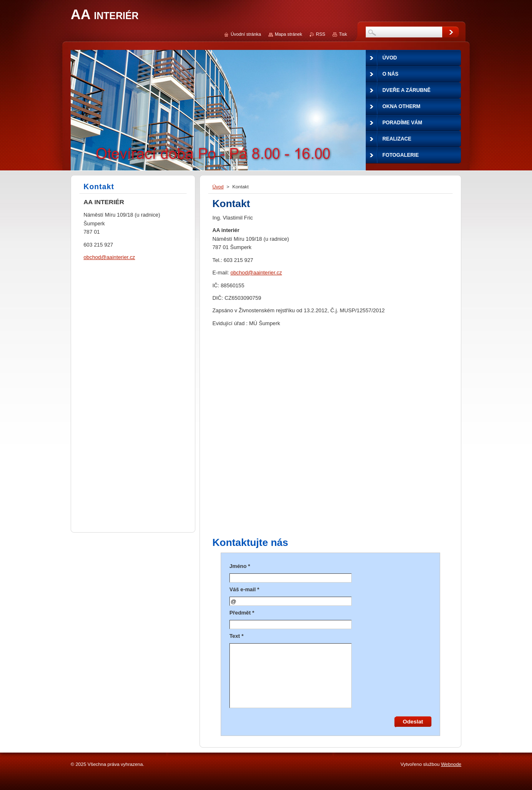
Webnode (451, 764)
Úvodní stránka (246, 34)
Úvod (218, 187)
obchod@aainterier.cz (256, 273)
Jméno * (240, 566)
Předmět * (242, 613)
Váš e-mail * (244, 589)
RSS (320, 34)
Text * (236, 636)
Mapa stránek (288, 34)
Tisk (343, 34)
